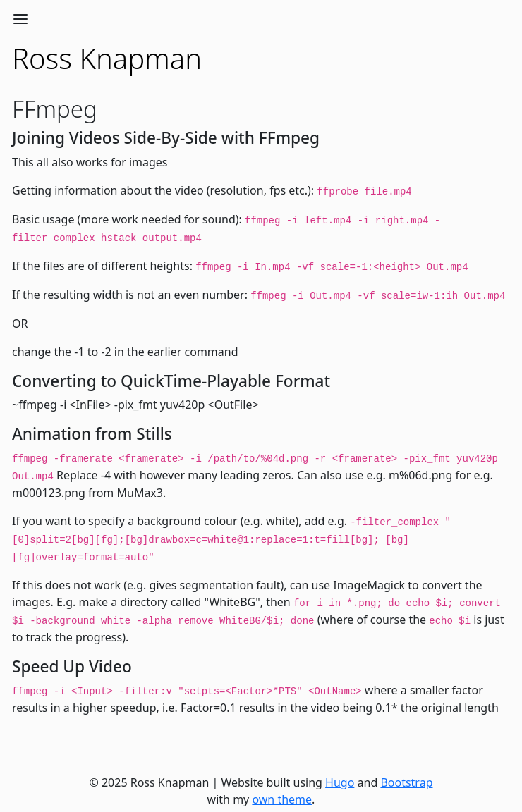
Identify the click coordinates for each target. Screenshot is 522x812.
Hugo (340, 782)
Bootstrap (406, 782)
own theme (282, 799)
